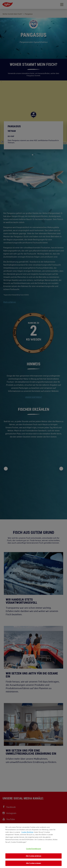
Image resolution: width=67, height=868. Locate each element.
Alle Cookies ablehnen (34, 856)
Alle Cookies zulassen (34, 863)
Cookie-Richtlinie (27, 832)
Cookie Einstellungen (33, 849)
